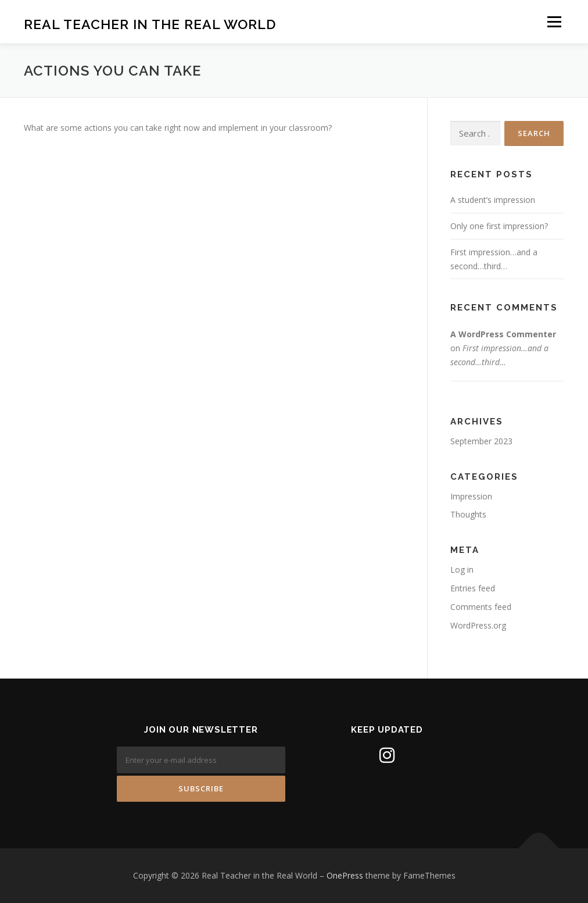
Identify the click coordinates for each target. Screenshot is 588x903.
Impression (471, 496)
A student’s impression (493, 200)
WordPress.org (478, 625)
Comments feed (481, 607)
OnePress (345, 875)
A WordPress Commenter (503, 334)
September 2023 (481, 441)
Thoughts (468, 514)
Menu (554, 22)
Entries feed (473, 588)
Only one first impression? (499, 226)
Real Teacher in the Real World (150, 24)
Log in (462, 570)
